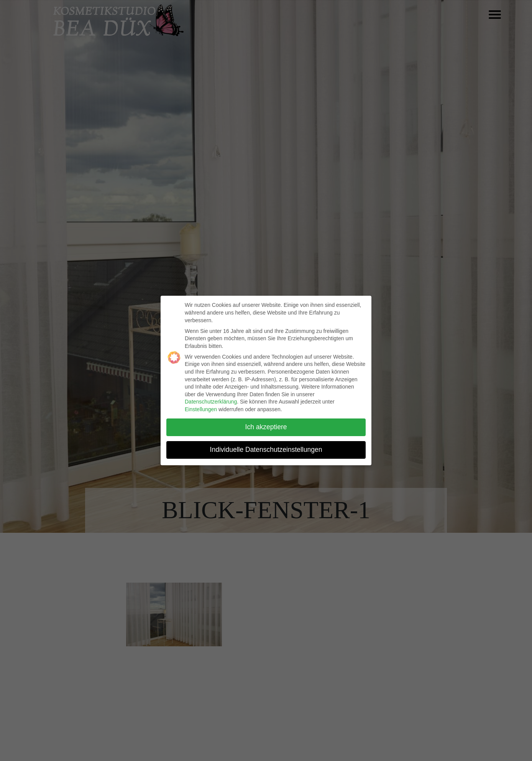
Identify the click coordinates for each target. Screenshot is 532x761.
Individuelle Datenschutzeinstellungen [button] (266, 450)
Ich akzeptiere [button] (266, 427)
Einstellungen (201, 409)
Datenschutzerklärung (211, 402)
